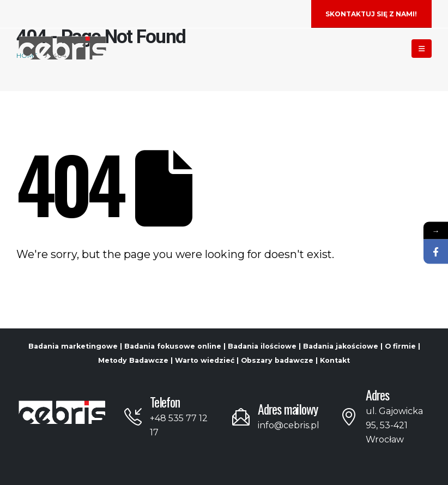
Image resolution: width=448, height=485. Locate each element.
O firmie (400, 346)
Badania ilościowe (262, 346)
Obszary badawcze (277, 360)
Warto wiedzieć (205, 360)
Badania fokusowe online (173, 346)
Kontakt (335, 360)
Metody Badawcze (133, 360)
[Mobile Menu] (422, 49)
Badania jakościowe (341, 346)
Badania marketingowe (73, 346)
